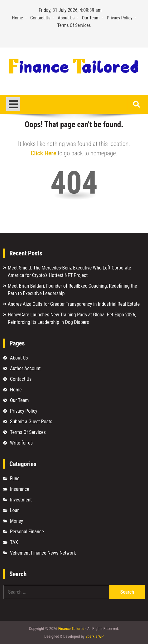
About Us (66, 18)
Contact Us (40, 18)
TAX (14, 542)
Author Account (25, 368)
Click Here (43, 153)
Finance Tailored (71, 629)
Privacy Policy (120, 18)
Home (17, 18)
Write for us (21, 443)
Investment (21, 500)
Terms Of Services (74, 25)
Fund (15, 478)
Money (17, 521)
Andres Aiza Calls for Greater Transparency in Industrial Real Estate (74, 304)
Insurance (20, 489)
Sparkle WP (94, 636)
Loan (15, 510)
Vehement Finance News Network (43, 553)
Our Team (91, 18)
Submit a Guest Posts (31, 422)
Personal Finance (27, 532)
